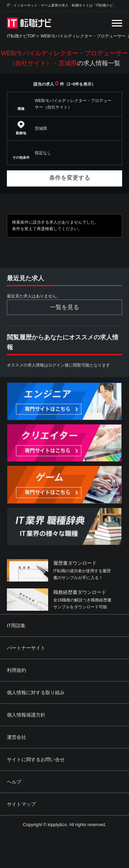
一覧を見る (64, 307)
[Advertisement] (64, 818)
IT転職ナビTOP (21, 36)
